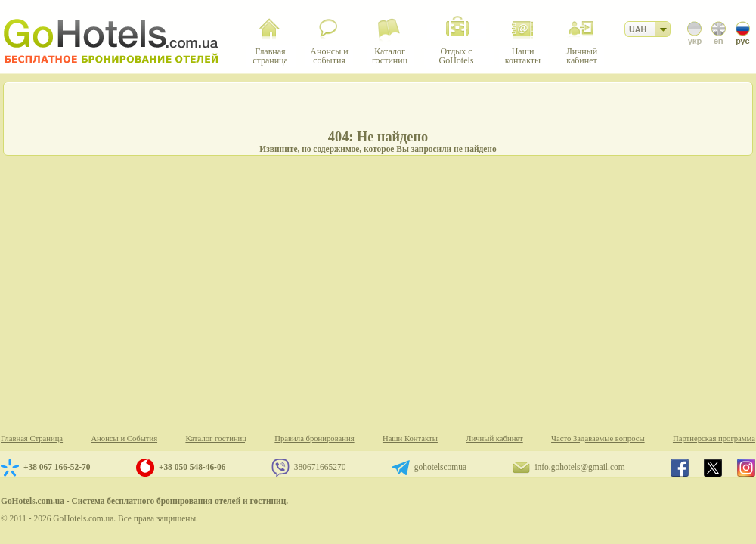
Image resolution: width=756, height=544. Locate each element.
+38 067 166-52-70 (57, 467)
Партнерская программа (714, 439)
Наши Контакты (410, 439)
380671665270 (320, 467)
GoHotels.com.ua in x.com (713, 468)
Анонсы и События (124, 439)
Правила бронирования (314, 439)
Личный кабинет (494, 439)
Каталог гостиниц (216, 439)
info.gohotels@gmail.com (579, 467)
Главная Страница (32, 439)
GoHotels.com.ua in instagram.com (746, 468)
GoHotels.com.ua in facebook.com (680, 468)
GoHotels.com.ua (33, 501)
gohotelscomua (440, 467)
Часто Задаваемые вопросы (598, 439)
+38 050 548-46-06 (192, 467)
